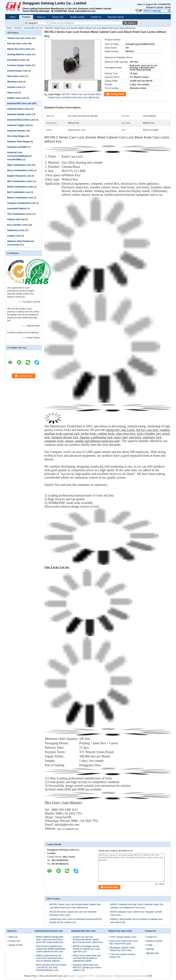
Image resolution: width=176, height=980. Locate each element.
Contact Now (117, 94)
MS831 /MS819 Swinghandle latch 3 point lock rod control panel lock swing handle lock (50, 940)
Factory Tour (58, 17)
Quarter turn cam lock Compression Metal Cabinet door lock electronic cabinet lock (88, 940)
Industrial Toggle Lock (18, 125)
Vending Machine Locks (19, 54)
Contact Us (96, 17)
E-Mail (149, 945)
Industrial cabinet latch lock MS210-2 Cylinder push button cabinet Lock (87, 968)
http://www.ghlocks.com (68, 829)
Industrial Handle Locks (19, 114)
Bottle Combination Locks (20, 187)
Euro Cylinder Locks (18, 225)
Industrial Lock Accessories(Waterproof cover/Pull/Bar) (19, 156)
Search (132, 23)
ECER (149, 976)
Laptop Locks (14, 236)
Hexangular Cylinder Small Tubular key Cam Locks (122, 949)
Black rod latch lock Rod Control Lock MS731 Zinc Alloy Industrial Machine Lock (51, 968)
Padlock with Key (16, 219)
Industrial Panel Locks (18, 109)
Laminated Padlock (17, 209)
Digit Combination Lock (19, 165)
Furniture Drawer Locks (19, 65)
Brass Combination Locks (20, 170)
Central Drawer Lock (18, 71)
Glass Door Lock (16, 76)
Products (26, 17)
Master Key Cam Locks (19, 49)
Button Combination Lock (20, 198)
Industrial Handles (16, 131)
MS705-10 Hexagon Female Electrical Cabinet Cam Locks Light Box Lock (87, 949)
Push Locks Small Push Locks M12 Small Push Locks (124, 942)
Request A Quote (155, 7)
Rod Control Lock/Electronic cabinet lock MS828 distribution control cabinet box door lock (51, 949)
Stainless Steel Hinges (18, 142)
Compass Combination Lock (21, 203)
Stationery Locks (16, 230)
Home (13, 17)
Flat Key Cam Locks (17, 44)
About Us (41, 17)
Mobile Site (153, 953)
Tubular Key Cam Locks (19, 38)
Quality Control (77, 17)
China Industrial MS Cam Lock (53, 976)
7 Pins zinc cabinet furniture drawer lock (122, 956)
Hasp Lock (13, 93)
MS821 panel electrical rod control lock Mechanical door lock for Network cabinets (49, 958)
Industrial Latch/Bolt (17, 147)
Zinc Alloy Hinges (16, 136)
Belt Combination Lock (19, 192)
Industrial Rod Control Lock (21, 120)
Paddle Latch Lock (17, 98)
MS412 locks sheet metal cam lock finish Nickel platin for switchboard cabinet (87, 958)
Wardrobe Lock (15, 82)
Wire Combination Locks (20, 181)
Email (168, 7)
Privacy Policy (31, 976)
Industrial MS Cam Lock (33, 28)
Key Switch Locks (16, 60)
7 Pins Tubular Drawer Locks (123, 937)
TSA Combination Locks (19, 214)
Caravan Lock (14, 87)
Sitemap (150, 949)
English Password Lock (19, 176)
